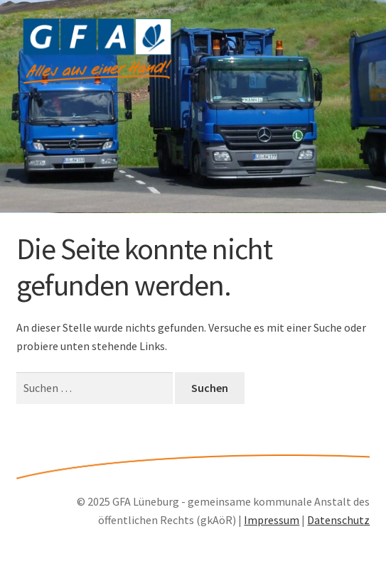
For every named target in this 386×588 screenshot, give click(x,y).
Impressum (272, 520)
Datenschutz (338, 520)
